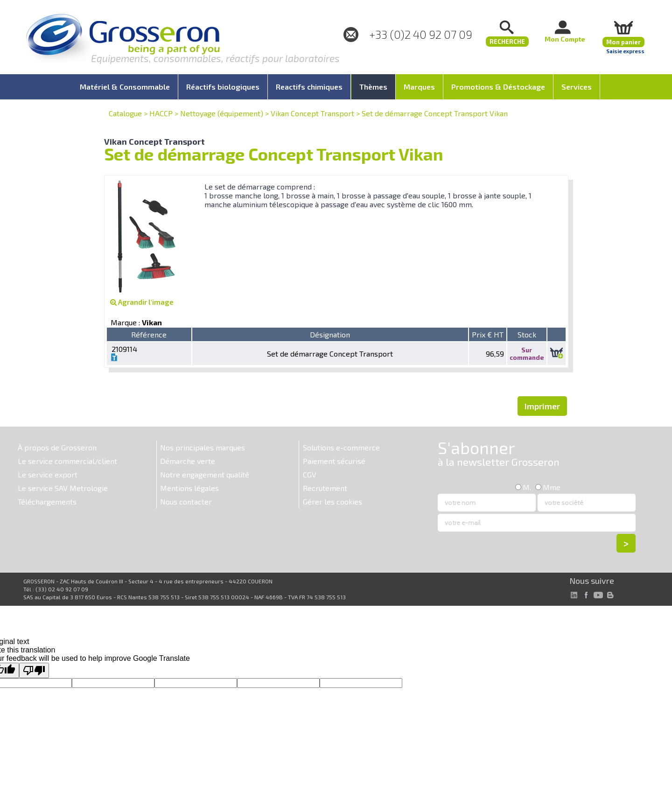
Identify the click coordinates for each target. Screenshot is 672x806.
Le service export (48, 474)
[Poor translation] (34, 670)
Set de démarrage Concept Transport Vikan (435, 113)
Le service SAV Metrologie (63, 488)
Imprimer (542, 406)
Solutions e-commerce (341, 447)
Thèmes (373, 87)
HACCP (161, 113)
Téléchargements (47, 501)
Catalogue (125, 113)
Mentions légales (189, 488)
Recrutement (325, 488)
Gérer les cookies (332, 501)
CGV (310, 474)
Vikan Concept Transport (312, 113)
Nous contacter (186, 501)
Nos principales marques (203, 447)
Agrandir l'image (142, 302)
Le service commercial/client (67, 461)
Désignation (330, 334)
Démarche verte (188, 461)
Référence (149, 334)
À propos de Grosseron (57, 447)
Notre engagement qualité (205, 474)
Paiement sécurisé (334, 461)
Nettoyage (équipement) (222, 113)
